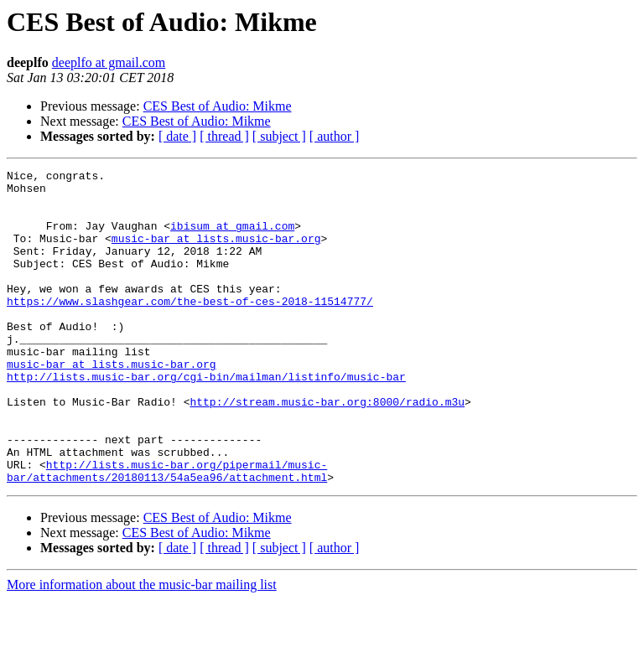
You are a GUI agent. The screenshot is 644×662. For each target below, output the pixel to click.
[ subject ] (279, 136)
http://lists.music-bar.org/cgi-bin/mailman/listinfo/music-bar (206, 419)
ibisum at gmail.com (232, 238)
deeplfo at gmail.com (109, 62)
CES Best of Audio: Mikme (218, 106)
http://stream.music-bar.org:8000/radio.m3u (327, 449)
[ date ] (177, 136)
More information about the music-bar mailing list (142, 647)
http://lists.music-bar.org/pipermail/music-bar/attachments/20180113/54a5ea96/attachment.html (167, 532)
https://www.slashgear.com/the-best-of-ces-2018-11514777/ (190, 328)
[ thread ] (224, 136)
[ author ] (335, 136)
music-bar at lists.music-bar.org (216, 253)
